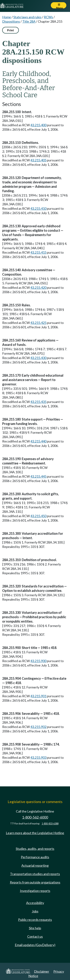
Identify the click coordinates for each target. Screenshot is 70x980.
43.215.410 (38, 208)
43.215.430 (38, 358)
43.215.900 (38, 661)
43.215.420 (38, 288)
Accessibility (35, 903)
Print (11, 30)
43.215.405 (38, 160)
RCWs (48, 17)
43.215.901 (38, 696)
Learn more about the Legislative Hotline (35, 833)
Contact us (35, 936)
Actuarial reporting (35, 865)
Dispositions (11, 21)
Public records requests (35, 920)
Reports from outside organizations (35, 882)
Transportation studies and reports (35, 874)
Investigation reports (35, 891)
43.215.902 (38, 727)
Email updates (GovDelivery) (35, 945)
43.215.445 (38, 476)
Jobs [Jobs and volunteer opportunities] (35, 911)
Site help (35, 928)
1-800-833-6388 (50, 824)
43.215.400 (38, 125)
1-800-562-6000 (35, 817)
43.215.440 (38, 441)
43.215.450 (38, 516)
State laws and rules (27, 17)
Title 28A (29, 21)
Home (7, 17)
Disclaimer (42, 971)
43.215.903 (38, 757)
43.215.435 (38, 402)
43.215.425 (38, 323)
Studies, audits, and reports (35, 849)
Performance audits (35, 857)
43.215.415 (38, 252)
